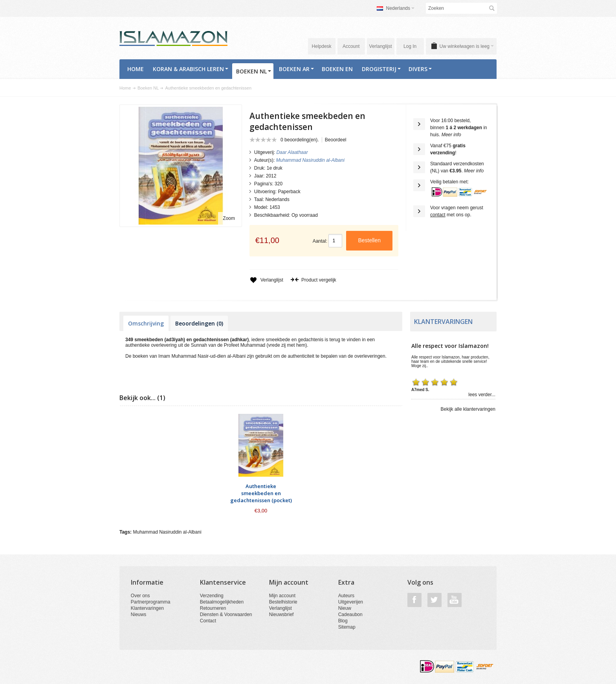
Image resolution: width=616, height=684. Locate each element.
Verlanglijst (381, 46)
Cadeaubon (350, 615)
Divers (420, 69)
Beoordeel (336, 140)
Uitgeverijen (351, 602)
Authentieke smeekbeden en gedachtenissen (208, 88)
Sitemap (347, 627)
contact (438, 215)
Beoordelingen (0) (199, 323)
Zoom (229, 218)
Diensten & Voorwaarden (226, 615)
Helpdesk (322, 46)
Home (136, 69)
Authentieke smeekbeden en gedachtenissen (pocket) (261, 493)
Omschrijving (146, 323)
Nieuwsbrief (281, 615)
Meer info (451, 135)
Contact (208, 621)
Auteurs (346, 596)
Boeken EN (337, 69)
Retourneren (213, 608)
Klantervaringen (147, 608)
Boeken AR (296, 69)
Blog (343, 621)
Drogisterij (381, 69)
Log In (410, 46)
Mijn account (282, 596)
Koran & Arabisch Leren (191, 69)
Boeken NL (254, 71)
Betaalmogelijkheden (222, 602)
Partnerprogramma (151, 602)
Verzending (212, 596)
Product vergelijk (313, 280)
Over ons (140, 596)
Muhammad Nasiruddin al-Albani (167, 532)
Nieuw (345, 608)
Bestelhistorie (283, 602)
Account (351, 46)
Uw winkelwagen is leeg (467, 46)
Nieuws (138, 615)
